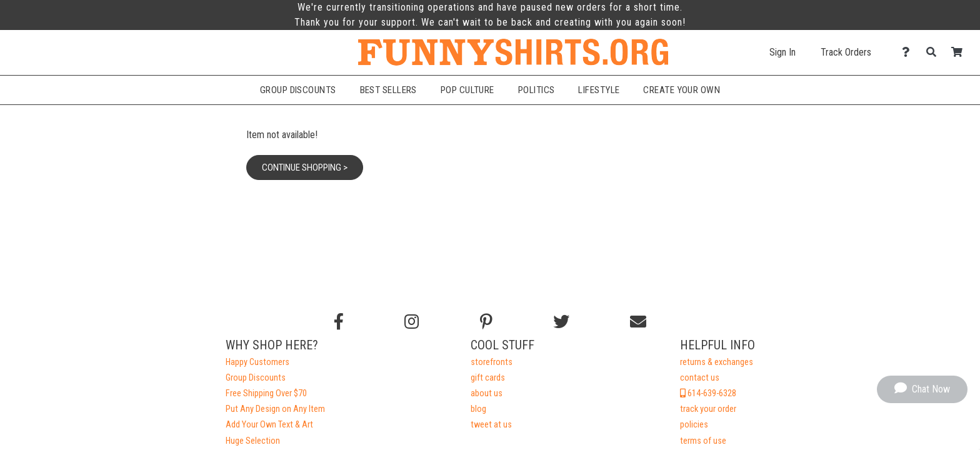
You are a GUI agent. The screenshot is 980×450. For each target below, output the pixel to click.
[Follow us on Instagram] (412, 322)
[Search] (935, 52)
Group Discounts (298, 90)
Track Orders (846, 52)
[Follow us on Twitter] (561, 322)
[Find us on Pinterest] (486, 322)
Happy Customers (257, 362)
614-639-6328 (708, 393)
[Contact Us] (909, 52)
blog (478, 409)
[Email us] (638, 322)
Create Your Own (682, 90)
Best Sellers (388, 90)
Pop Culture (467, 90)
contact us (700, 378)
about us (487, 393)
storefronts (492, 362)
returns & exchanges (717, 362)
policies (694, 425)
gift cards (488, 378)
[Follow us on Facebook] (339, 322)
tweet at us (491, 425)
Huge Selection (253, 441)
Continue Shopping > (305, 167)
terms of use (703, 441)
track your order (708, 409)
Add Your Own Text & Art (269, 425)
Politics (537, 90)
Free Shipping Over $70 (266, 393)
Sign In (782, 52)
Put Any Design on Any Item (275, 409)
